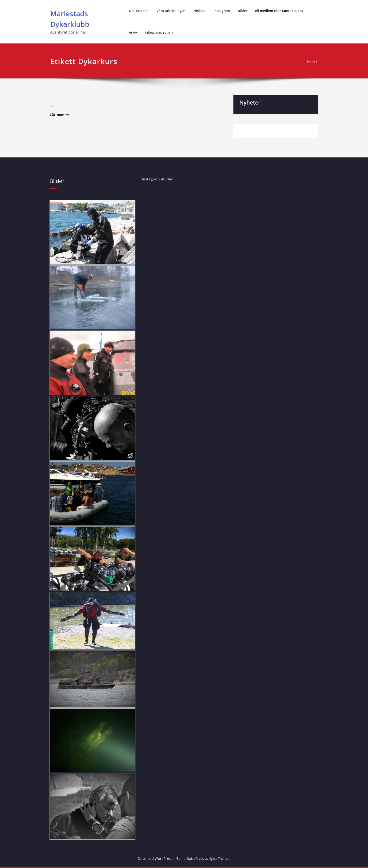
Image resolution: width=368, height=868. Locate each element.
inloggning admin (159, 32)
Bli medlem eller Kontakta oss (279, 11)
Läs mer (57, 115)
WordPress (163, 859)
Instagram (222, 11)
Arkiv (133, 32)
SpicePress (196, 859)
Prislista (199, 11)
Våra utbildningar (171, 11)
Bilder (242, 11)
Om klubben (139, 11)
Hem (311, 62)
